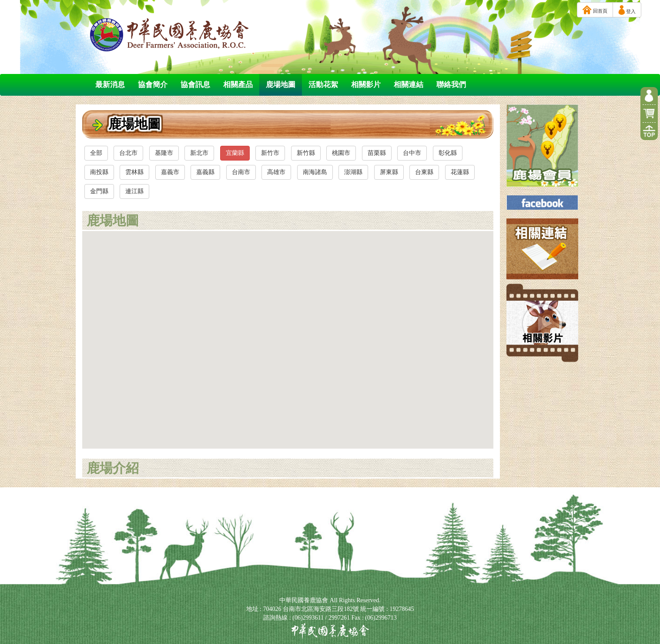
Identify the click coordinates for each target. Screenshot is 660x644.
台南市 (241, 172)
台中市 (412, 153)
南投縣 (99, 172)
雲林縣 (134, 172)
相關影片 (366, 85)
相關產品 (238, 85)
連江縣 (134, 191)
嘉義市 (170, 172)
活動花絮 (323, 85)
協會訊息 (195, 85)
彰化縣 (448, 153)
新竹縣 (306, 153)
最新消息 (110, 85)
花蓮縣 (460, 172)
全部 (96, 153)
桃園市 (341, 153)
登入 (627, 10)
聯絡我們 (451, 85)
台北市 (128, 153)
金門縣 (99, 191)
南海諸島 (315, 172)
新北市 (199, 153)
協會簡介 (153, 85)
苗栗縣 (377, 153)
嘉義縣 (205, 172)
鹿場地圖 (281, 85)
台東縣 (424, 172)
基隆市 (164, 153)
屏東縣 (389, 172)
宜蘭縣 (235, 153)
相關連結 (409, 85)
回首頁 (595, 10)
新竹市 (270, 153)
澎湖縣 (353, 172)
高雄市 (276, 172)
